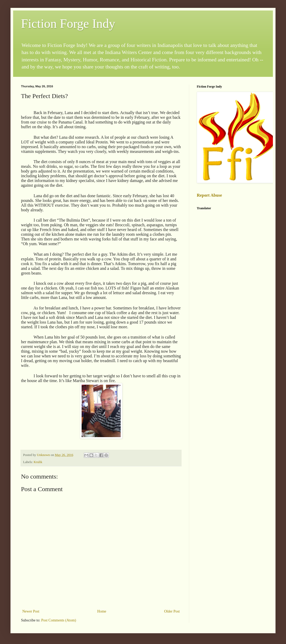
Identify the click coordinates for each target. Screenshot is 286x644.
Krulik (38, 462)
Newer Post (31, 611)
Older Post (172, 611)
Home (102, 611)
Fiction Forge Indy (68, 23)
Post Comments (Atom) (59, 620)
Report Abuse (209, 195)
